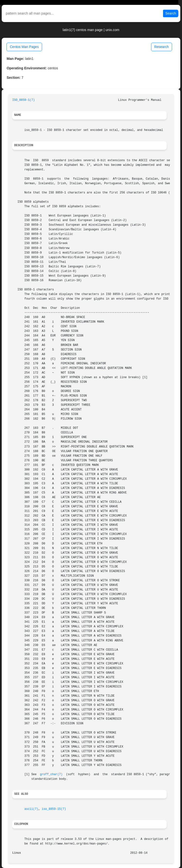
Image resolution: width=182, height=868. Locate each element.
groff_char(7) (51, 774)
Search (171, 13)
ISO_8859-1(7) (23, 100)
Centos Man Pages (24, 47)
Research (162, 47)
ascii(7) (31, 809)
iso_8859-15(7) (54, 809)
